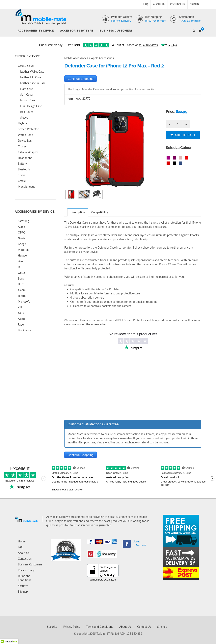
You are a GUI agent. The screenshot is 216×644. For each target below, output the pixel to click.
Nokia (21, 238)
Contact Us (178, 4)
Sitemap (23, 592)
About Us (159, 4)
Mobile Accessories (76, 58)
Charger (23, 146)
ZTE (20, 307)
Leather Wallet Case (32, 72)
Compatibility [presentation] (100, 212)
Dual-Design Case (31, 106)
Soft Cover (27, 95)
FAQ (146, 4)
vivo (20, 261)
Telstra (22, 296)
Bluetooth (24, 169)
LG (20, 267)
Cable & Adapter (28, 152)
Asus (21, 313)
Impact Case (28, 100)
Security (23, 586)
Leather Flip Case (31, 77)
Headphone (25, 158)
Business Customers (30, 564)
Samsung (23, 221)
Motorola (24, 250)
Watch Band (26, 135)
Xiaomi (22, 290)
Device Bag (25, 141)
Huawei (23, 255)
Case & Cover (26, 66)
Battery (22, 164)
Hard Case (27, 89)
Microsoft (24, 301)
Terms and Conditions (25, 578)
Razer (21, 324)
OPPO (22, 232)
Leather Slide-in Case (33, 83)
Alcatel (22, 319)
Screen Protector (28, 129)
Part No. (74, 99)
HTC (21, 284)
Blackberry (24, 330)
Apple (21, 227)
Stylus (22, 175)
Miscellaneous (26, 187)
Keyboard (24, 123)
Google (22, 244)
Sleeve (24, 118)
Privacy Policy (26, 570)
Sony (21, 278)
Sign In (194, 4)
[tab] (78, 212)
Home (22, 541)
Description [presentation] (78, 212)
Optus (22, 273)
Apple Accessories (102, 58)
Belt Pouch (27, 112)
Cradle (22, 181)
